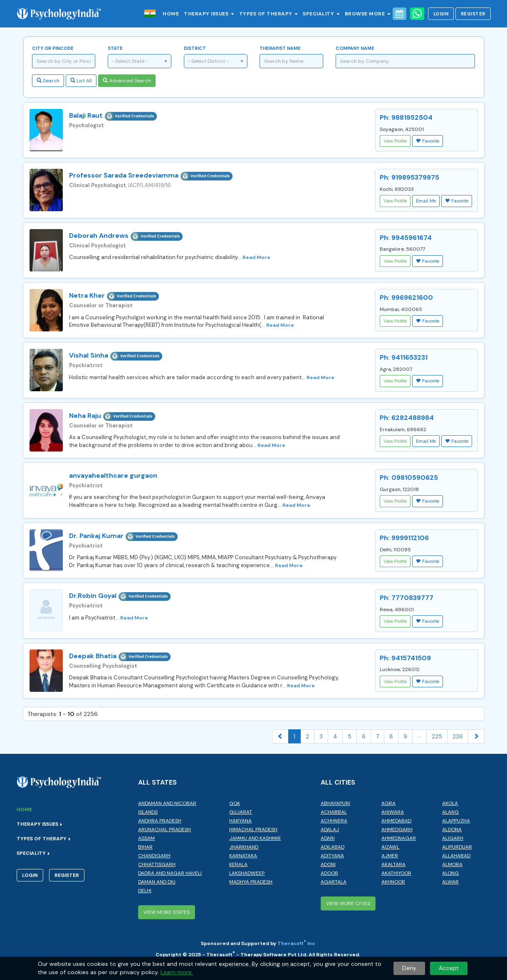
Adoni (328, 864)
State (115, 48)
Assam (146, 838)
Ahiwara (393, 812)
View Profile (395, 141)
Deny (409, 968)
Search (48, 81)
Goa (235, 803)
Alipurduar (457, 847)
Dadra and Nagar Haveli (170, 873)
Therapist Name (280, 48)
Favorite (428, 141)
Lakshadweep (247, 873)
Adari (328, 838)
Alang (450, 812)
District (195, 48)
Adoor (329, 873)
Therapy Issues (209, 14)
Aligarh (453, 838)
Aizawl (390, 847)
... (419, 735)
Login (441, 14)
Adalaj (330, 829)
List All (81, 81)
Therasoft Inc (296, 943)
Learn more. (177, 972)
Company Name (355, 48)
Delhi (145, 891)
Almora (452, 864)
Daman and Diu (157, 882)
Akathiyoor (396, 873)
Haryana (240, 821)
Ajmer (390, 856)
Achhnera (334, 821)
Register (473, 14)
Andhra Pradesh (160, 821)
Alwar (450, 882)
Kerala (238, 864)
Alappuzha (456, 821)
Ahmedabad (396, 821)
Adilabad (333, 847)
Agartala (334, 882)
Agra (388, 803)
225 (437, 736)
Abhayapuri (335, 803)
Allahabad (456, 856)
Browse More (368, 14)
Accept (449, 968)
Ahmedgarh (397, 829)
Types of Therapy (269, 14)
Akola (450, 803)
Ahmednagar (399, 838)
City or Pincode (53, 48)
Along (450, 873)
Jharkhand (244, 847)
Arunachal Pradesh (164, 829)
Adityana (332, 856)
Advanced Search (127, 81)
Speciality (321, 14)
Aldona (452, 829)
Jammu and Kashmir (255, 838)
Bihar (145, 847)
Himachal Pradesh (253, 829)
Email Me (426, 201)
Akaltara (393, 864)
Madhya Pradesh (251, 882)
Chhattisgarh (157, 864)
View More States (167, 912)
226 (458, 736)
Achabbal (334, 812)
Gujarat (241, 812)
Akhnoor (393, 882)
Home (171, 14)
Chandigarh (154, 856)
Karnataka (243, 856)
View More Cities (348, 903)
